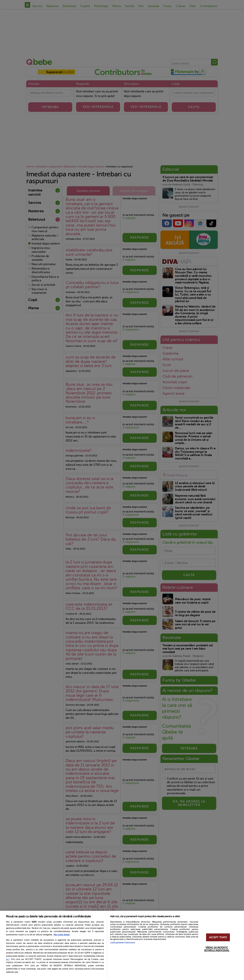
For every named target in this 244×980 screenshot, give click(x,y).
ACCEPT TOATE (218, 937)
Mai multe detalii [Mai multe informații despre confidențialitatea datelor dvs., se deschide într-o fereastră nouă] (62, 935)
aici (8, 959)
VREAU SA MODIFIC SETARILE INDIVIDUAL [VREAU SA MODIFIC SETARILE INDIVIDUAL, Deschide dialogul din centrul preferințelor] (217, 949)
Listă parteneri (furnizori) (123, 943)
